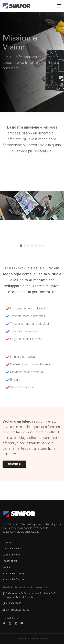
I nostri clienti (10, 561)
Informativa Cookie (13, 579)
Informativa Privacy (13, 573)
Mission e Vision (12, 549)
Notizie (7, 567)
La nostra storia (11, 555)
